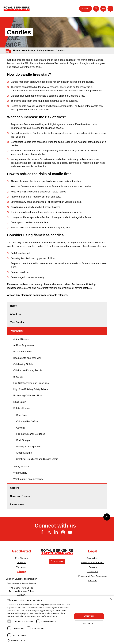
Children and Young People (28, 370)
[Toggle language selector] (103, 9)
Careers (15, 488)
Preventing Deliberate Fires (28, 396)
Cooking (21, 428)
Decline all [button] (89, 623)
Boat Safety (22, 415)
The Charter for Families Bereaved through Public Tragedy (21, 591)
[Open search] (96, 9)
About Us (15, 314)
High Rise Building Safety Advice (31, 389)
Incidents (21, 562)
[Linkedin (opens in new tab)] (56, 532)
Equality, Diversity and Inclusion (21, 579)
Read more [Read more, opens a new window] (52, 616)
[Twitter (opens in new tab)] (49, 532)
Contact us (57, 561)
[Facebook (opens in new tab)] (42, 532)
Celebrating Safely (23, 364)
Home (16, 51)
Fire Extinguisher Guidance (31, 434)
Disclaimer (93, 572)
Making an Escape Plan (29, 447)
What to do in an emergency (28, 479)
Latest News (17, 504)
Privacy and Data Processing (93, 576)
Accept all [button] (89, 616)
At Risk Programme (24, 345)
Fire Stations (21, 558)
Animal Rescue (21, 339)
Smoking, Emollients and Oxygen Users (37, 459)
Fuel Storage (23, 440)
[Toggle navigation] (110, 9)
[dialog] (57, 620)
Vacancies (21, 567)
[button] (39, 640)
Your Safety (28, 51)
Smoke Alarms (24, 453)
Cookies (93, 567)
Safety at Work (21, 467)
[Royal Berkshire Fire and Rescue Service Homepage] (17, 9)
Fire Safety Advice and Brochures (31, 383)
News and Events (20, 496)
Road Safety (20, 402)
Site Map (93, 581)
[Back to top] (107, 517)
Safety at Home (45, 51)
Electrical (18, 377)
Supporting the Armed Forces (21, 583)
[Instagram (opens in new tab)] (63, 532)
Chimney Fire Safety (27, 421)
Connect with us (55, 526)
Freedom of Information (93, 562)
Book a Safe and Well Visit (27, 358)
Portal (86, 9)
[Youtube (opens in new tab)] (70, 532)
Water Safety (20, 473)
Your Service (17, 322)
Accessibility (93, 558)
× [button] (111, 599)
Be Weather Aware (23, 352)
